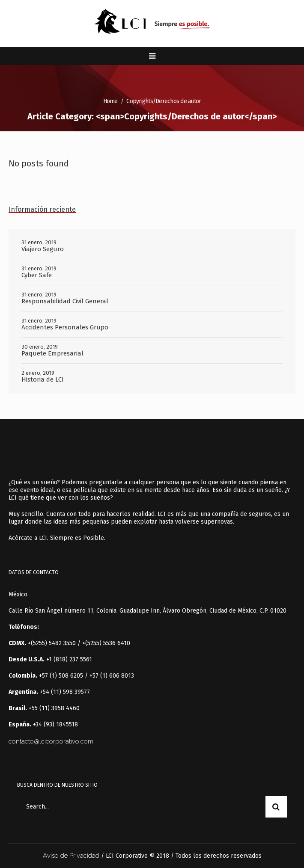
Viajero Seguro (43, 249)
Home (110, 101)
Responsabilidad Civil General (65, 301)
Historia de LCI (43, 379)
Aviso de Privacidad (71, 856)
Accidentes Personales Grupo (65, 327)
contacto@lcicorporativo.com (51, 741)
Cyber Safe (37, 275)
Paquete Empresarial (52, 353)
